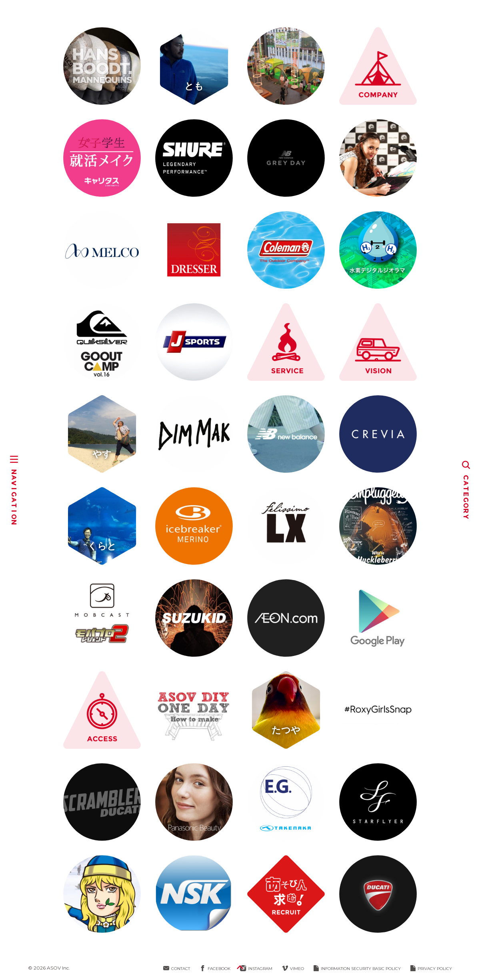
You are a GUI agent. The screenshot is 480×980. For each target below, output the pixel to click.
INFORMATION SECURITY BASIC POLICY (357, 969)
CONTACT (177, 969)
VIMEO (293, 969)
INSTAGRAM (256, 969)
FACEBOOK (215, 969)
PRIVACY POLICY (431, 969)
